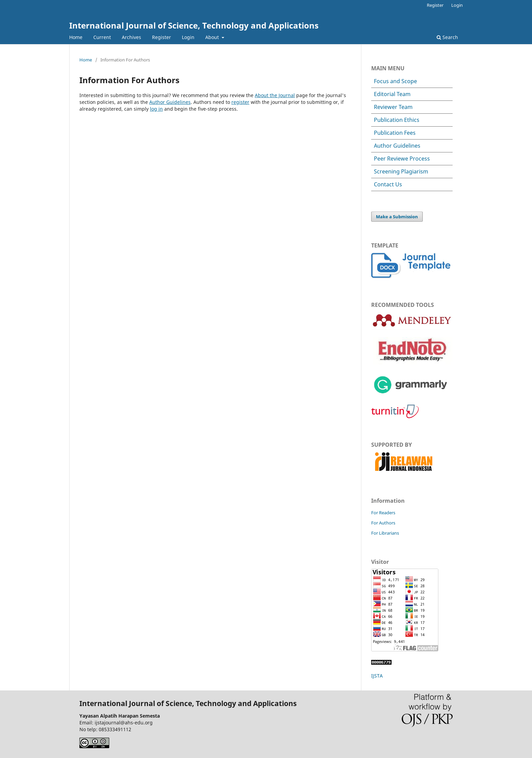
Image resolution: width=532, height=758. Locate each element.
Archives (131, 37)
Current (102, 37)
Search (447, 37)
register (240, 102)
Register (161, 37)
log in (156, 109)
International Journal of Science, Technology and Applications (194, 25)
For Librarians (385, 533)
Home (76, 37)
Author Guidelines (170, 102)
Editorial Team (392, 94)
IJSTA (377, 676)
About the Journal (275, 95)
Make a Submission (397, 217)
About (213, 37)
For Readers (383, 513)
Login (188, 37)
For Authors (383, 523)
